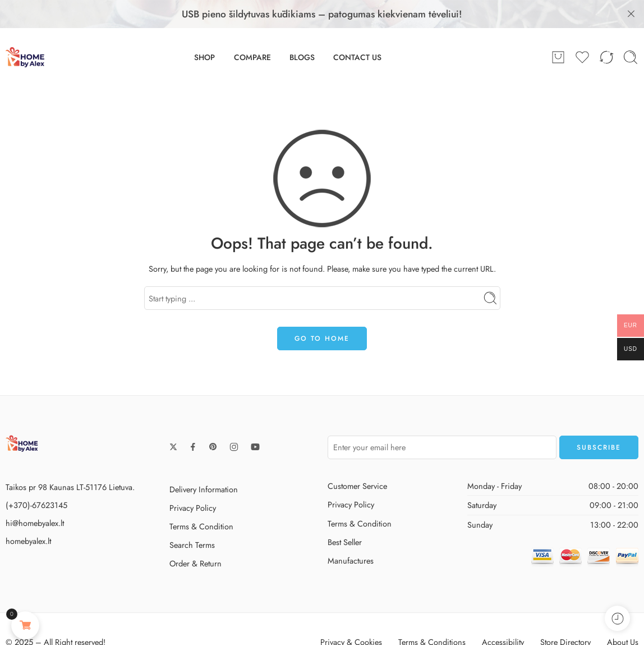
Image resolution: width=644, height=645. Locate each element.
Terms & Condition (201, 500)
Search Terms (192, 519)
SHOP (204, 31)
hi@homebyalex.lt (35, 497)
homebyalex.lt (28, 515)
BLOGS (302, 31)
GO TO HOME (322, 313)
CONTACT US (357, 31)
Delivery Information (204, 463)
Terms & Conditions (432, 616)
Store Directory (565, 616)
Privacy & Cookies (351, 616)
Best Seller (345, 516)
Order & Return (196, 537)
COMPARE (252, 31)
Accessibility (503, 616)
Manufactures (351, 535)
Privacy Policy (193, 482)
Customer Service (357, 460)
